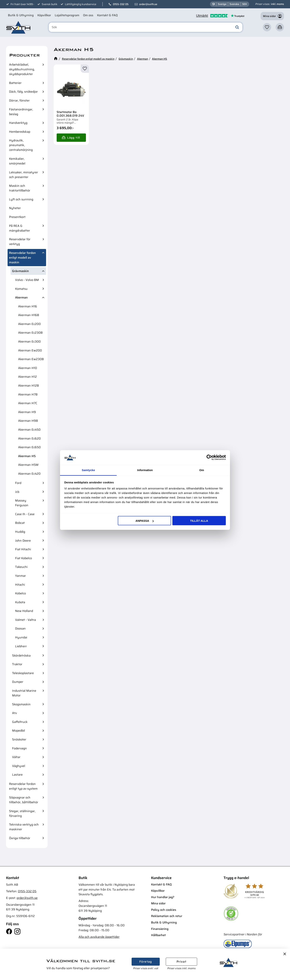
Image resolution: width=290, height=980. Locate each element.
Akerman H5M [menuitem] (28, 465)
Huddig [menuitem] (20, 532)
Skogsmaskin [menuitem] (21, 704)
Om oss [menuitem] (88, 15)
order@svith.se (148, 4)
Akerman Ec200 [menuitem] (29, 324)
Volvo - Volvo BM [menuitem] (27, 280)
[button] (267, 27)
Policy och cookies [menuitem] (164, 910)
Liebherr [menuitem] (21, 646)
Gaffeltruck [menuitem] (20, 722)
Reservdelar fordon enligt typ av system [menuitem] (23, 786)
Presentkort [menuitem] (17, 217)
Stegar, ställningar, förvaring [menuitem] (22, 813)
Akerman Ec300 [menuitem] (29, 342)
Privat (181, 962)
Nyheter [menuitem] (15, 208)
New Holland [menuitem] (24, 611)
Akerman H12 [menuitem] (27, 377)
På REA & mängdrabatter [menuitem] (20, 228)
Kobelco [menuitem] (20, 593)
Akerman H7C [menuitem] (28, 403)
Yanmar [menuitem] (20, 576)
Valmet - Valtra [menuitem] (25, 620)
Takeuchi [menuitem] (21, 567)
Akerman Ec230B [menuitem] (30, 333)
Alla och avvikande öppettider (99, 937)
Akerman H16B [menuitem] (29, 315)
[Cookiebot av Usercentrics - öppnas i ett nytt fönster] (209, 457)
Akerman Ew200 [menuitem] (30, 350)
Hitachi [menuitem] (20, 585)
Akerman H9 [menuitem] (27, 412)
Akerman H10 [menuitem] (28, 368)
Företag (146, 962)
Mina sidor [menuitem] (158, 903)
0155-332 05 (121, 4)
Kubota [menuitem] (20, 602)
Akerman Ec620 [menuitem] (29, 438)
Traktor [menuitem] (17, 664)
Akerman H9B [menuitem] (28, 421)
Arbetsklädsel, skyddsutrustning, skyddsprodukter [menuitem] (22, 69)
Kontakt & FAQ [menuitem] (107, 15)
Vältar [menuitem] (16, 757)
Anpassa (144, 521)
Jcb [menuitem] (17, 492)
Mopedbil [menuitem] (19, 731)
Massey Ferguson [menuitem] (22, 503)
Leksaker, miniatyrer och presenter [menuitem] (24, 175)
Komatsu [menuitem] (21, 289)
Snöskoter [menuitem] (19, 739)
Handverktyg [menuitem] (18, 123)
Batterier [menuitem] (15, 83)
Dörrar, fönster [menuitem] (19, 100)
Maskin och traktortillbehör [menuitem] (20, 188)
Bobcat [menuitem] (20, 523)
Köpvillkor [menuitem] (44, 15)
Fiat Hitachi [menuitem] (23, 549)
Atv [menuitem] (14, 713)
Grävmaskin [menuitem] (20, 271)
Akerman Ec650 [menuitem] (29, 447)
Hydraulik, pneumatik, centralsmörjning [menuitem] (21, 145)
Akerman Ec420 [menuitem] (29, 474)
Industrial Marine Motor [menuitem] (24, 693)
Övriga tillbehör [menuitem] (20, 838)
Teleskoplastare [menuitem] (23, 673)
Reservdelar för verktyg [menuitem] (20, 242)
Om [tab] (202, 470)
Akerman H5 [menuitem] (27, 456)
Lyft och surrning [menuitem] (21, 199)
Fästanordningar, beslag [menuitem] (21, 112)
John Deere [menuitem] (23, 541)
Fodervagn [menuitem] (19, 748)
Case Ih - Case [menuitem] (25, 514)
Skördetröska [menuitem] (21, 656)
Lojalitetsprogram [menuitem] (67, 15)
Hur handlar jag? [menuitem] (163, 897)
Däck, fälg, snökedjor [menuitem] (23, 92)
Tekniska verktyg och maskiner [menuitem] (24, 827)
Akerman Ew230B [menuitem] (31, 359)
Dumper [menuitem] (18, 682)
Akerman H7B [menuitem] (28, 394)
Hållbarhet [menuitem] (158, 935)
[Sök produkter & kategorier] (146, 27)
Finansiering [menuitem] (160, 929)
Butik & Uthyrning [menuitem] (21, 15)
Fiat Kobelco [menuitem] (24, 558)
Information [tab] (145, 470)
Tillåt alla (199, 521)
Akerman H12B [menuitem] (29, 386)
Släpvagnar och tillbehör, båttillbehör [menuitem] (24, 800)
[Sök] (237, 27)
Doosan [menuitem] (20, 628)
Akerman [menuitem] (21, 297)
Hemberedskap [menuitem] (20, 132)
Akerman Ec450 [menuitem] (29, 430)
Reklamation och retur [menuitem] (167, 916)
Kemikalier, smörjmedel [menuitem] (17, 161)
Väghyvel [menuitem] (19, 766)
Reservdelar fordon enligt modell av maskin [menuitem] (22, 258)
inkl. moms (277, 4)
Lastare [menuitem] (17, 775)
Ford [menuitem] (18, 483)
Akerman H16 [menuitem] (28, 306)
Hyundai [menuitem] (21, 637)
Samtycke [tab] (88, 470)
